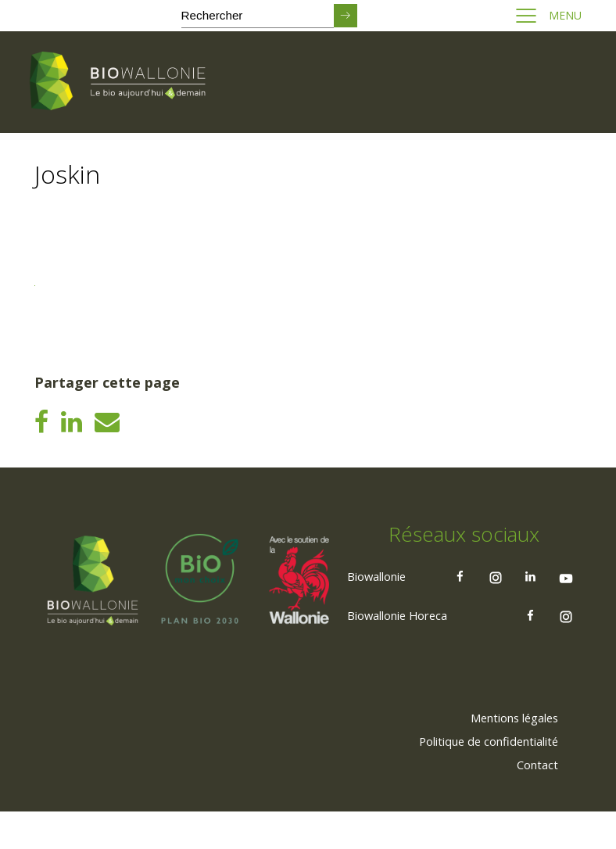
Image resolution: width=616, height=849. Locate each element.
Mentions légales (505, 754)
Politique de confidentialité (478, 778)
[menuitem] (505, 754)
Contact (532, 801)
